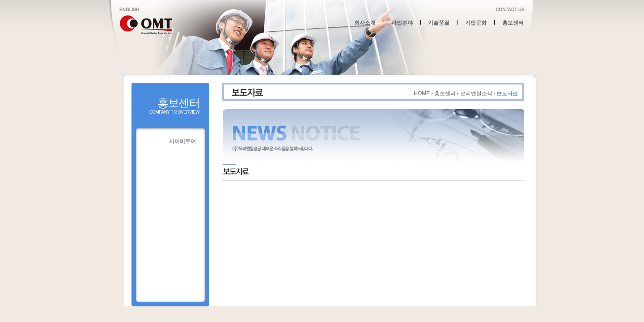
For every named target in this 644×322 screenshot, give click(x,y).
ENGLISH (129, 10)
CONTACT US (510, 10)
